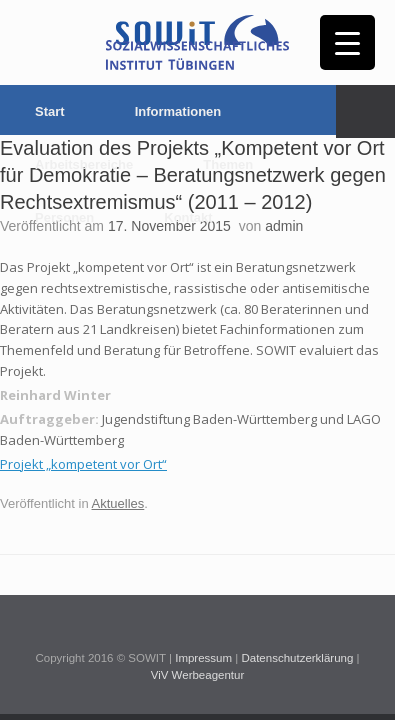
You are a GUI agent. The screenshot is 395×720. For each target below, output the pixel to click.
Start (50, 111)
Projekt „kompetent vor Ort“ (83, 464)
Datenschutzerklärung (297, 658)
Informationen (178, 111)
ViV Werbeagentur (198, 675)
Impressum (203, 658)
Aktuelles (118, 503)
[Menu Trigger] (347, 42)
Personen (64, 217)
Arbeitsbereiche (84, 164)
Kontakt (188, 217)
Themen (228, 164)
